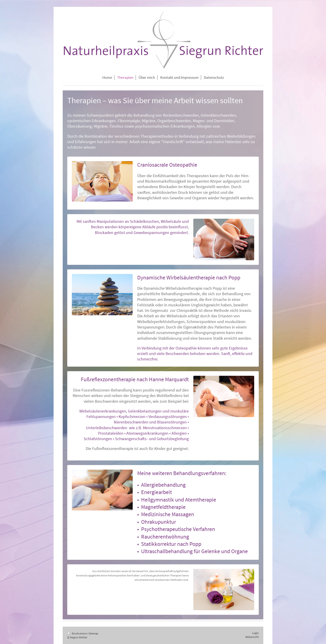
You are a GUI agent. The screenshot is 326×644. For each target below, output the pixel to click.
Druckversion (77, 633)
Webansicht (252, 637)
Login (255, 633)
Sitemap (93, 633)
